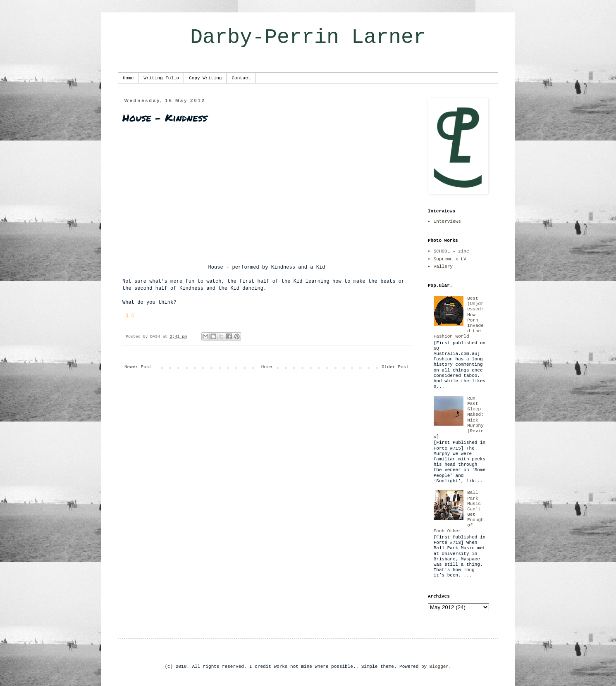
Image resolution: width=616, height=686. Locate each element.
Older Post (395, 367)
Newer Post (138, 367)
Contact (241, 78)
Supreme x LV (450, 259)
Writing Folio (161, 78)
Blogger (439, 667)
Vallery (443, 267)
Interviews (447, 222)
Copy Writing (205, 78)
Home (128, 78)
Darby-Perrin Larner (308, 37)
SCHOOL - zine (451, 251)
